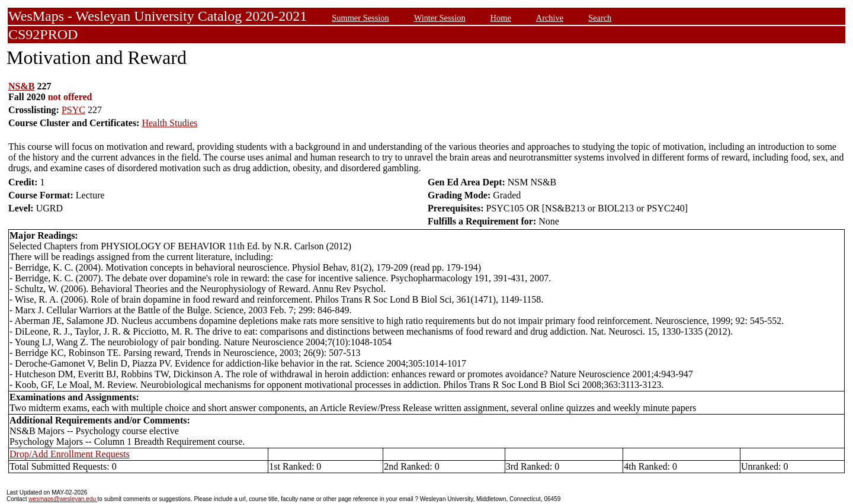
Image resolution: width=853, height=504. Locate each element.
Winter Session (440, 18)
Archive (550, 18)
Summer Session (360, 18)
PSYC (73, 110)
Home (501, 18)
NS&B (21, 86)
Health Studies (169, 123)
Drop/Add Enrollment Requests (70, 454)
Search (600, 18)
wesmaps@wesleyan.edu (63, 499)
